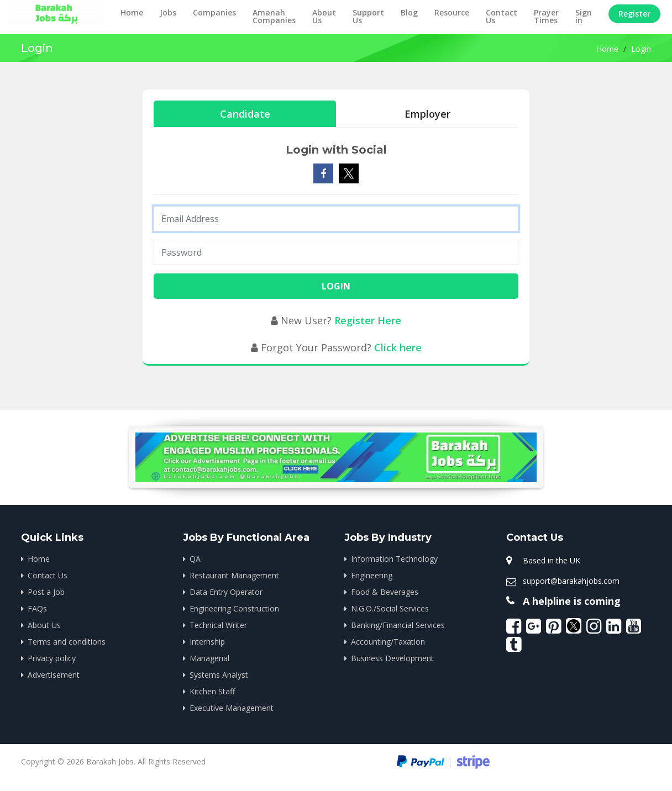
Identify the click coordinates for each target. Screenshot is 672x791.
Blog (409, 12)
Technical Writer (218, 625)
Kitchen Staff (212, 691)
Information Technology (394, 559)
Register (634, 14)
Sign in (584, 16)
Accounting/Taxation (388, 642)
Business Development (392, 658)
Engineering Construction (234, 608)
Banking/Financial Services (398, 625)
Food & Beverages (385, 592)
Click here (398, 347)
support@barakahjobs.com (571, 581)
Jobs (168, 12)
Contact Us (502, 16)
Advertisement (54, 675)
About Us (324, 16)
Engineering (372, 575)
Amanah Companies (274, 16)
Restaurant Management (234, 575)
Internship (207, 642)
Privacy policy (52, 658)
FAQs (37, 608)
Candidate (245, 114)
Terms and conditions (67, 642)
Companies (214, 12)
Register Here (368, 320)
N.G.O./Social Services (390, 608)
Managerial (209, 658)
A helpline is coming (572, 601)
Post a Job (46, 592)
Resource (452, 12)
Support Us (368, 16)
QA (195, 559)
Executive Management (232, 708)
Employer (427, 114)
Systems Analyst (219, 675)
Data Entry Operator (226, 592)
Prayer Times (546, 16)
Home (132, 12)
